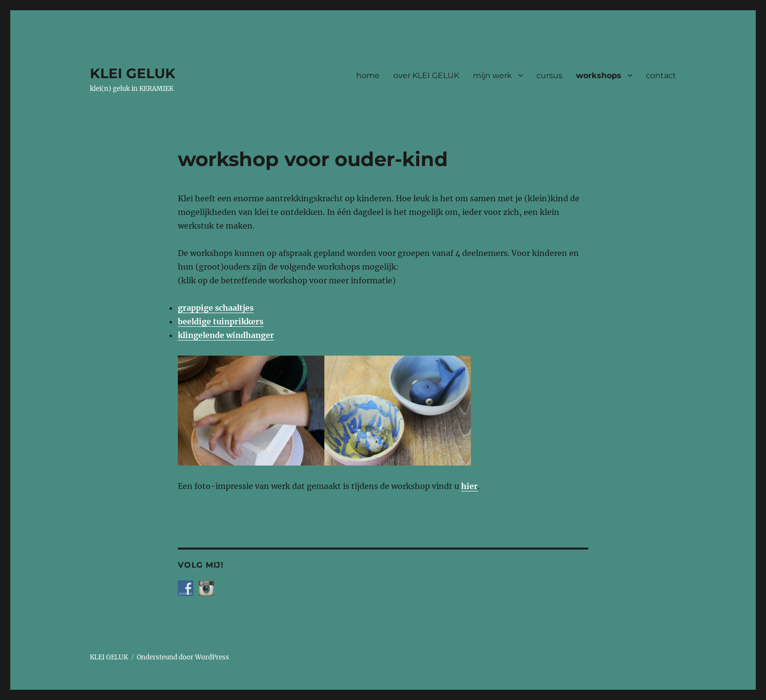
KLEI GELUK (133, 73)
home (368, 75)
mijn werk (492, 75)
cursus (549, 75)
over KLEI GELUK (426, 75)
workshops (599, 75)
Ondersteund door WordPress (183, 657)
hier (469, 486)
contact (661, 75)
